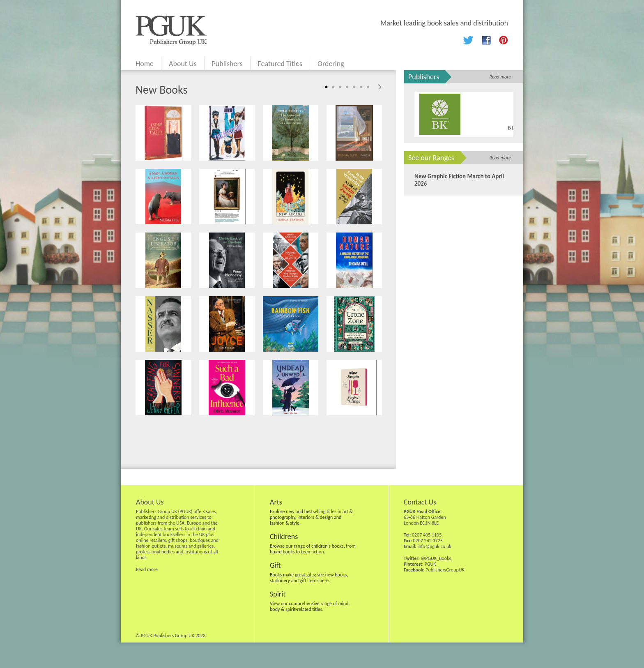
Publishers (227, 64)
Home (145, 64)
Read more (500, 77)
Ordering (331, 64)
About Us (183, 64)
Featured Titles (280, 64)
